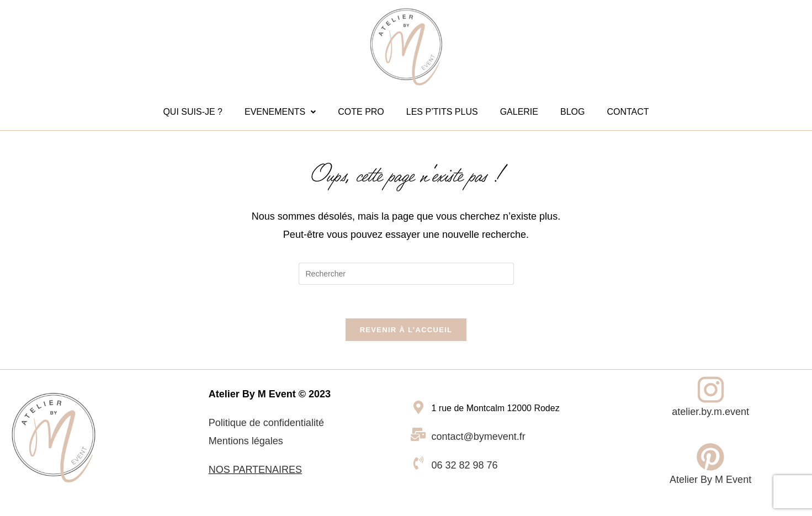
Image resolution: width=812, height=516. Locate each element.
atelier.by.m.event (710, 412)
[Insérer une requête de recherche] (406, 274)
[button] (280, 112)
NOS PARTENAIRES (255, 470)
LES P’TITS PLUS (442, 112)
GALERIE (519, 112)
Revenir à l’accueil (406, 330)
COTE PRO (361, 112)
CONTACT (628, 112)
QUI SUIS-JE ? (193, 112)
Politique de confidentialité (266, 423)
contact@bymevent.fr (479, 437)
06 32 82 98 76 (465, 465)
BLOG (572, 112)
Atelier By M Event (710, 480)
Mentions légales (246, 441)
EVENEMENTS (280, 112)
